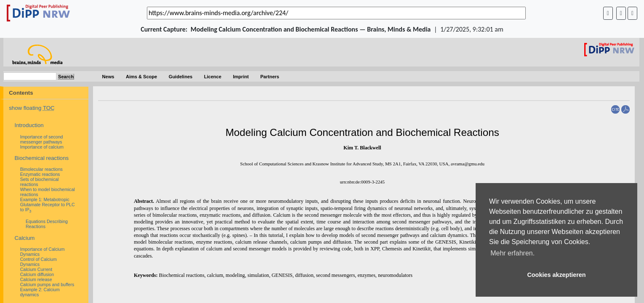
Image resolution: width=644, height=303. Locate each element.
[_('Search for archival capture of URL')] (336, 13)
